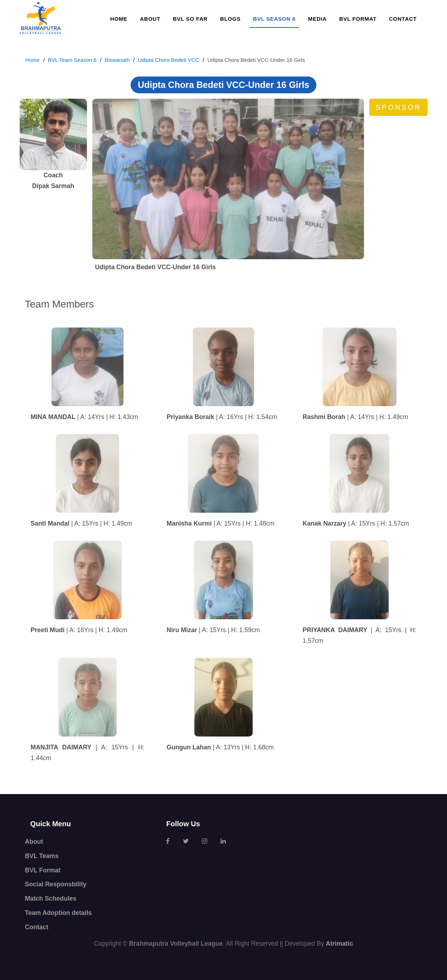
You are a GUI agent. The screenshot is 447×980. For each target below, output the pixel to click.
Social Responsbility (56, 884)
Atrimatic (339, 944)
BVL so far (190, 19)
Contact (403, 19)
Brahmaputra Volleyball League (176, 944)
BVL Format (358, 19)
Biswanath (117, 60)
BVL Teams (42, 856)
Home (119, 19)
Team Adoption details (59, 913)
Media (317, 19)
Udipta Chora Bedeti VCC (168, 60)
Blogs (230, 19)
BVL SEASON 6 (274, 19)
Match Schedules (51, 898)
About (150, 19)
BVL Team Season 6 (72, 60)
